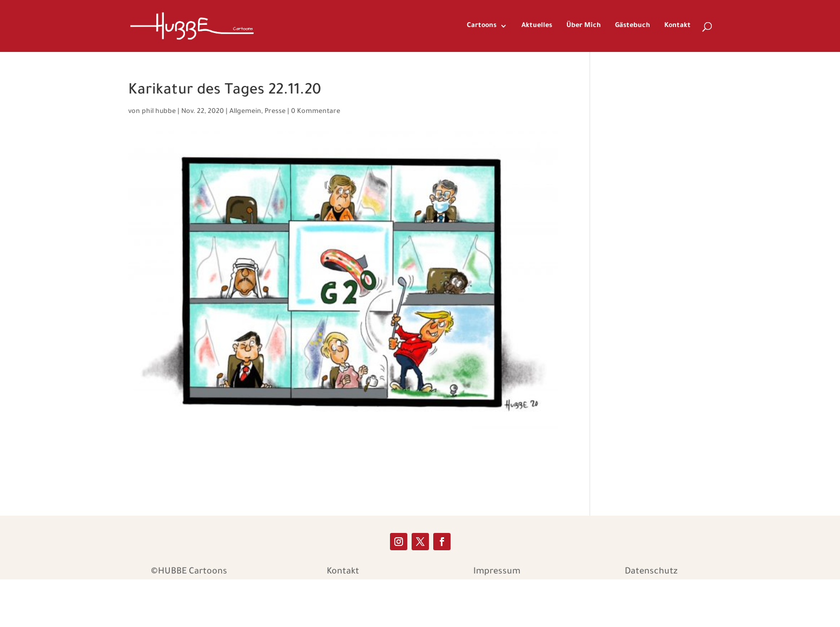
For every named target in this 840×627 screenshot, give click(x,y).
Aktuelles (537, 26)
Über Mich (584, 26)
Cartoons (482, 26)
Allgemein (245, 112)
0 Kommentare (316, 112)
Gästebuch (633, 26)
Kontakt (677, 26)
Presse (275, 112)
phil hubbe (159, 112)
